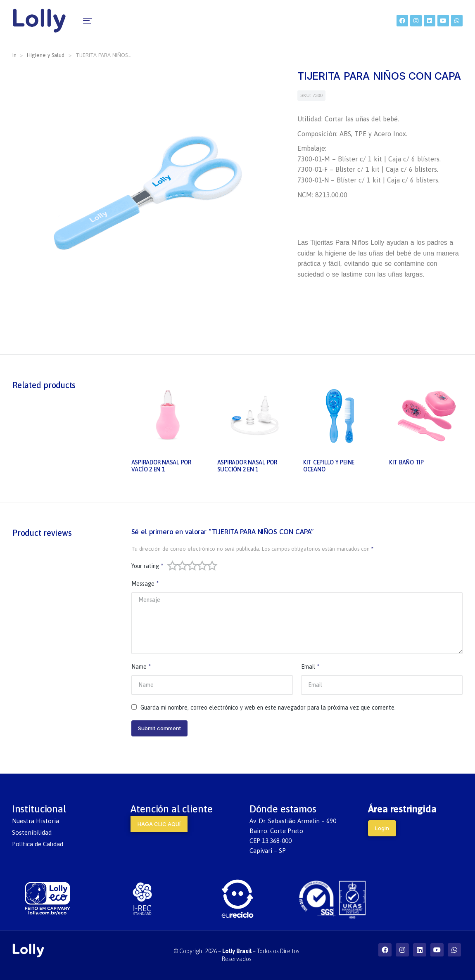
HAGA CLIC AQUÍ (159, 824)
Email (310, 667)
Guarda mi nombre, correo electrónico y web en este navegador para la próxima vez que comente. (268, 708)
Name (141, 667)
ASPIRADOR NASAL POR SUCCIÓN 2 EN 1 (247, 466)
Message (145, 584)
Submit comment (159, 728)
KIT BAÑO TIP (406, 462)
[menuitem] (109, 21)
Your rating (147, 566)
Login (382, 828)
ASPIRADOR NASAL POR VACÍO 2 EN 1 (161, 466)
